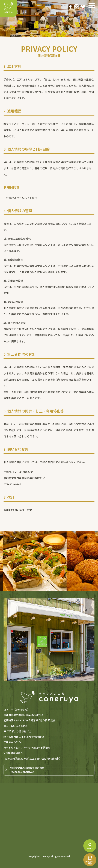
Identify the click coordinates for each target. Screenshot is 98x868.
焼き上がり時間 (90, 863)
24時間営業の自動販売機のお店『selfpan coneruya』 (27, 770)
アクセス (90, 848)
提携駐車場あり (14, 753)
